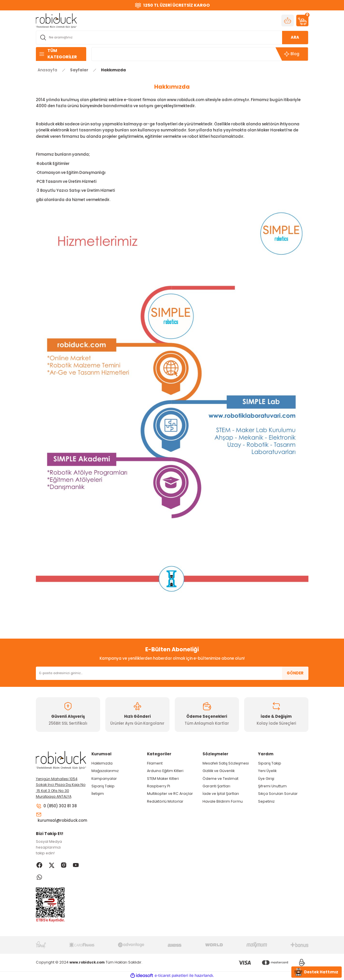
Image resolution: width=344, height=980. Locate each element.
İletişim (98, 794)
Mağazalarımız (105, 771)
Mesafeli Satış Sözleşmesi (226, 763)
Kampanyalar (104, 779)
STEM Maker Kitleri (163, 779)
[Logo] (56, 20)
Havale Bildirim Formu (223, 801)
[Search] (172, 38)
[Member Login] (288, 21)
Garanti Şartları (216, 786)
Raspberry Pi (159, 786)
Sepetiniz (266, 801)
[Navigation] (61, 54)
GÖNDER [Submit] (295, 673)
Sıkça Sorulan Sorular (278, 794)
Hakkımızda (102, 763)
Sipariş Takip (103, 786)
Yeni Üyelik (267, 771)
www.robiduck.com (186, 100)
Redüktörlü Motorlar (165, 801)
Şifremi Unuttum (272, 786)
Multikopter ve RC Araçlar (170, 794)
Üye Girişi (266, 779)
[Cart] (302, 21)
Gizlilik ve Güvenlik (219, 771)
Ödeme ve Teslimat (220, 779)
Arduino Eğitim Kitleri (165, 771)
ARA (295, 37)
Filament (155, 763)
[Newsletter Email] (172, 673)
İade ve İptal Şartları (221, 794)
